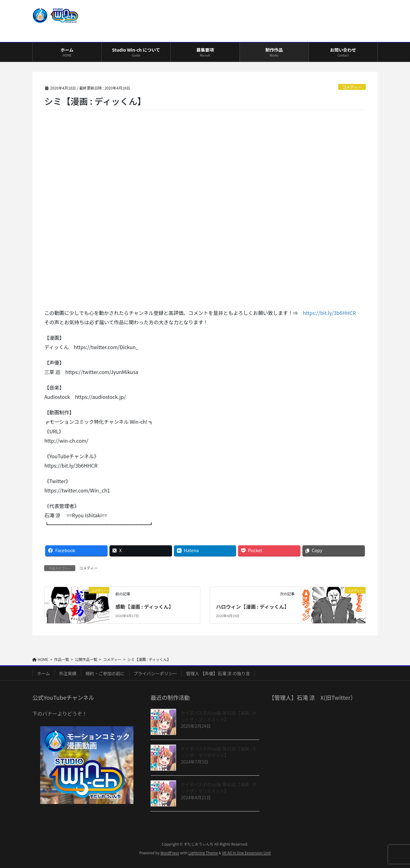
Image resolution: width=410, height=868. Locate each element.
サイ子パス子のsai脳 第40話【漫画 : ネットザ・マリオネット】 (219, 788)
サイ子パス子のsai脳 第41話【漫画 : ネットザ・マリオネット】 (219, 752)
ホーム (44, 673)
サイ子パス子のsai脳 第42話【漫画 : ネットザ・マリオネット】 (219, 716)
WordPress (170, 853)
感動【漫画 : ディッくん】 (144, 607)
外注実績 (68, 673)
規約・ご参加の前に (105, 673)
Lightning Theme (203, 853)
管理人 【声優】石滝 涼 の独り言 (218, 673)
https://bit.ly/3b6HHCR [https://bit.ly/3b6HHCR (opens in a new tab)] (329, 313)
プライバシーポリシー (156, 673)
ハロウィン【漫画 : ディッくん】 (252, 607)
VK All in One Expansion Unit (247, 853)
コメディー (352, 87)
